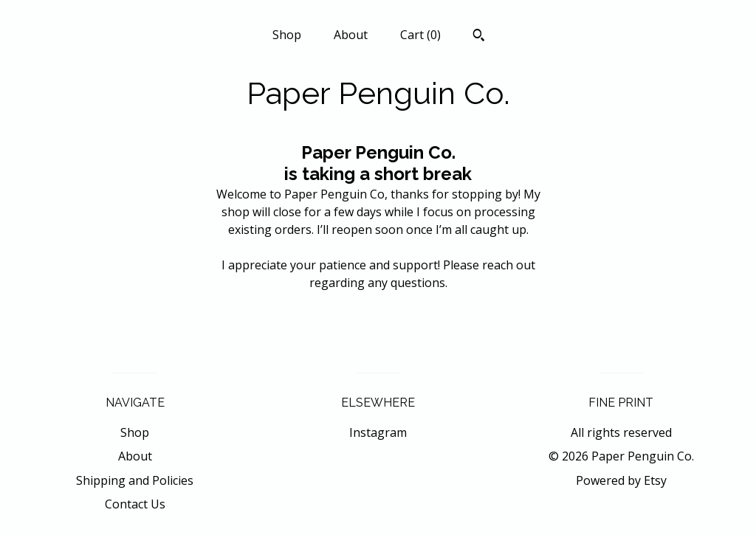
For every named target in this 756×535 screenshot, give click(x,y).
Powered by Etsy (621, 480)
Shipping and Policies (135, 480)
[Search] (479, 37)
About (351, 35)
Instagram (378, 432)
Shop (287, 35)
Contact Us (135, 504)
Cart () (420, 35)
